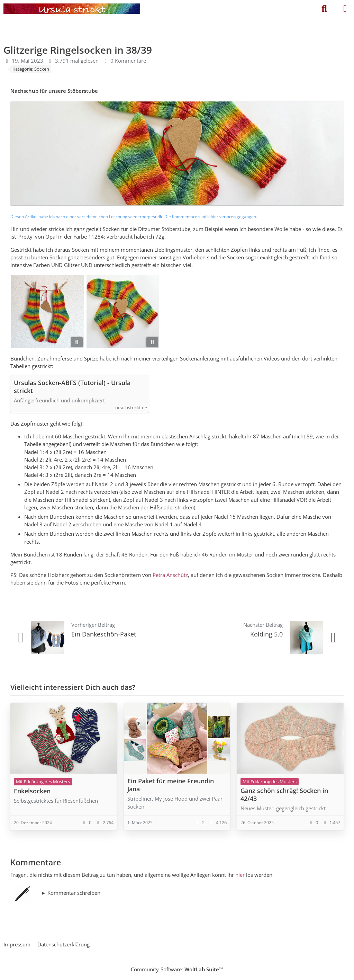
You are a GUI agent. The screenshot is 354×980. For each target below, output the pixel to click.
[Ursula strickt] (72, 9)
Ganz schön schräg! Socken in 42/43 (284, 795)
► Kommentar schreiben (71, 893)
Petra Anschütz (170, 575)
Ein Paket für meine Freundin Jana (171, 785)
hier (240, 875)
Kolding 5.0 (266, 634)
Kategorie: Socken (31, 69)
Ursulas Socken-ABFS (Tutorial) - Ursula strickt (72, 387)
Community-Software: (177, 969)
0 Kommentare (128, 61)
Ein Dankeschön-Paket (104, 634)
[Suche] (324, 9)
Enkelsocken (32, 791)
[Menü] (345, 9)
